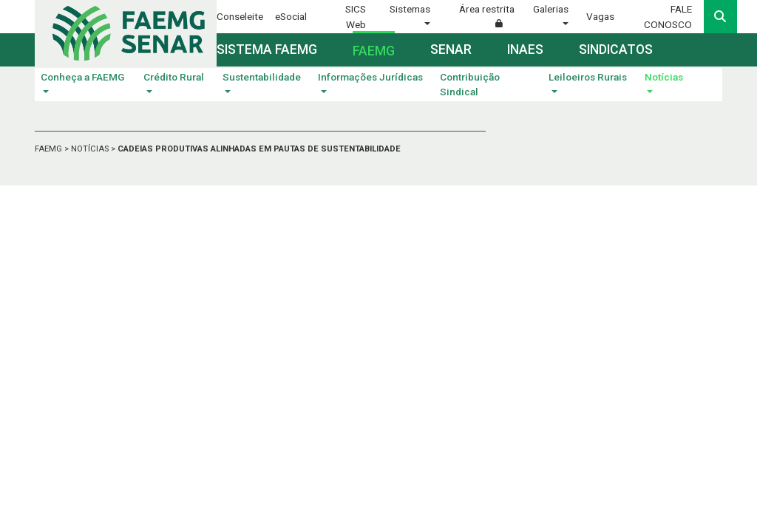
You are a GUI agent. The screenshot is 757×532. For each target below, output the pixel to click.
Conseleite (240, 16)
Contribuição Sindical (470, 84)
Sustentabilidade (262, 77)
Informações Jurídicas (370, 77)
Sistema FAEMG (267, 50)
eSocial (291, 16)
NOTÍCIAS (91, 149)
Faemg (374, 51)
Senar (451, 50)
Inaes (525, 50)
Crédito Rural (174, 77)
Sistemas (410, 9)
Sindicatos (616, 50)
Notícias (664, 77)
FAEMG (50, 149)
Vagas (600, 16)
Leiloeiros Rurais (588, 77)
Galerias (551, 9)
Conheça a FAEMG (82, 77)
